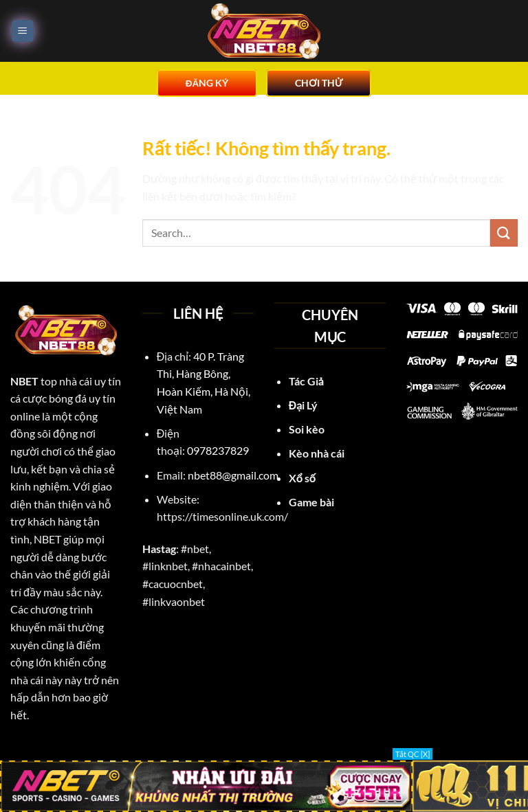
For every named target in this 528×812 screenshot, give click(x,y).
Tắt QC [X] (412, 754)
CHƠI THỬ (319, 83)
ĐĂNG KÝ (207, 83)
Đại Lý (305, 405)
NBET (24, 381)
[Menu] (23, 31)
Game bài (311, 502)
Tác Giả (306, 381)
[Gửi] (504, 233)
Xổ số (302, 478)
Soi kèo (307, 429)
